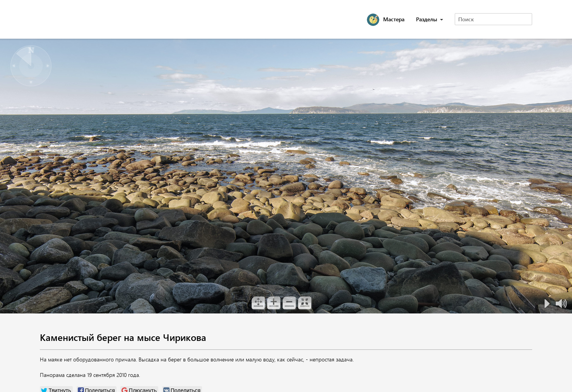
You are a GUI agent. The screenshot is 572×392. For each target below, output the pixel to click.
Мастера (394, 19)
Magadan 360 (80, 19)
